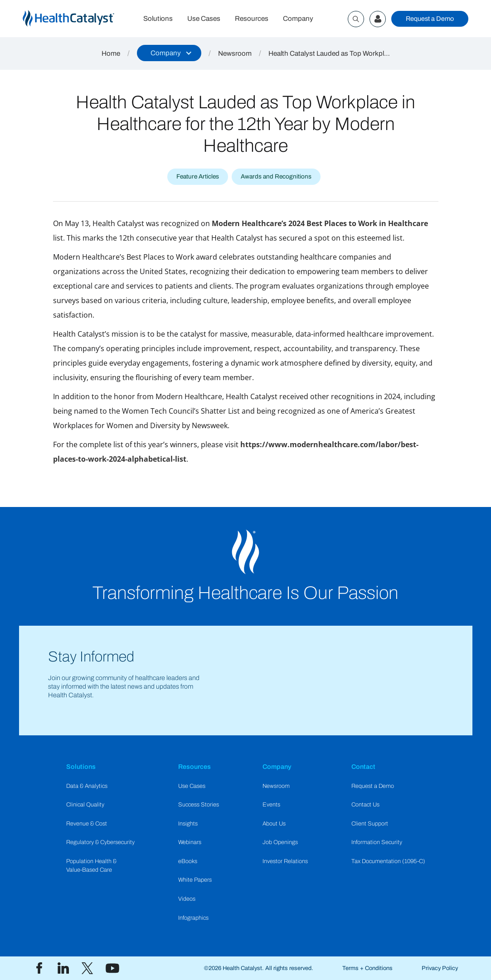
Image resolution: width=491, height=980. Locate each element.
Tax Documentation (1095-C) (388, 861)
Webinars (190, 842)
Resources (252, 19)
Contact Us (365, 805)
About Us (274, 824)
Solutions (158, 19)
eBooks (188, 861)
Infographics (193, 918)
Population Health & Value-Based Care (91, 866)
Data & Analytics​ (87, 786)
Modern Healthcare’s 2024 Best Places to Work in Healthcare (320, 223)
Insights (188, 824)
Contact (363, 767)
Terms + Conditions (367, 968)
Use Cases (204, 19)
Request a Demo (430, 19)
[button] (169, 53)
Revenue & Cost (87, 824)
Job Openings (280, 842)
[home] (79, 19)
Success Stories (199, 805)
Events (271, 805)
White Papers (195, 880)
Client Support (370, 824)
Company (298, 19)
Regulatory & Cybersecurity (100, 842)
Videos (187, 899)
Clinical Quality (85, 805)
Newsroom (235, 53)
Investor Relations (285, 861)
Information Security (377, 842)
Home (111, 53)
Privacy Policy (440, 968)
